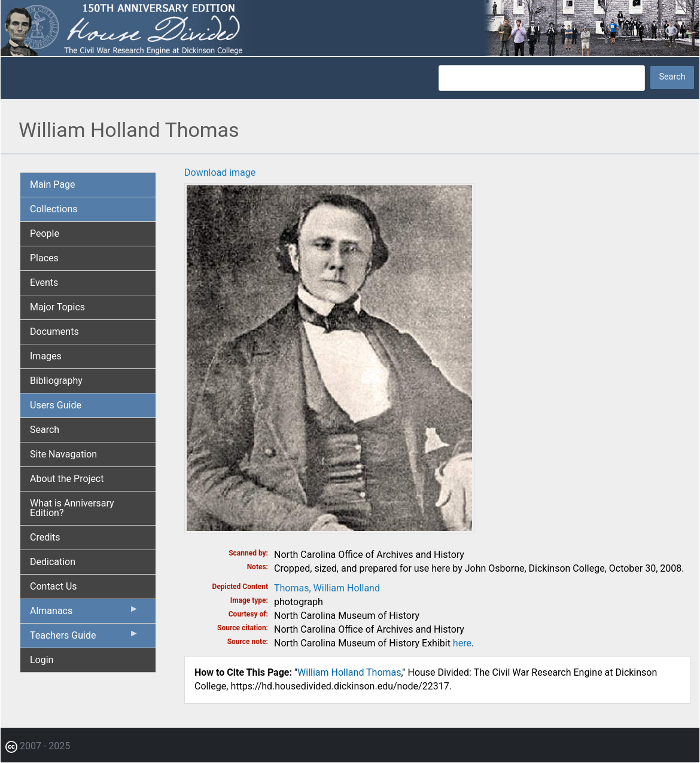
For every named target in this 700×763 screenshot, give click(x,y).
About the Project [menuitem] (67, 479)
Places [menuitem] (44, 258)
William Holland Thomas (349, 672)
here (462, 643)
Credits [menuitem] (45, 537)
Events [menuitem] (44, 283)
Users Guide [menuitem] (56, 405)
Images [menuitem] (46, 356)
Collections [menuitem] (54, 209)
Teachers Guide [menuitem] (84, 638)
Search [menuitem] (45, 430)
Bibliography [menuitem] (56, 381)
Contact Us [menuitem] (54, 586)
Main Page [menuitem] (53, 184)
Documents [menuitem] (54, 332)
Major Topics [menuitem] (57, 307)
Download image (220, 173)
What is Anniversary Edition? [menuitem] (72, 508)
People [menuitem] (45, 234)
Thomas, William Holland (327, 588)
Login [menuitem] (42, 660)
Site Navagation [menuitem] (63, 454)
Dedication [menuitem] (53, 562)
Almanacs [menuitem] (84, 614)
